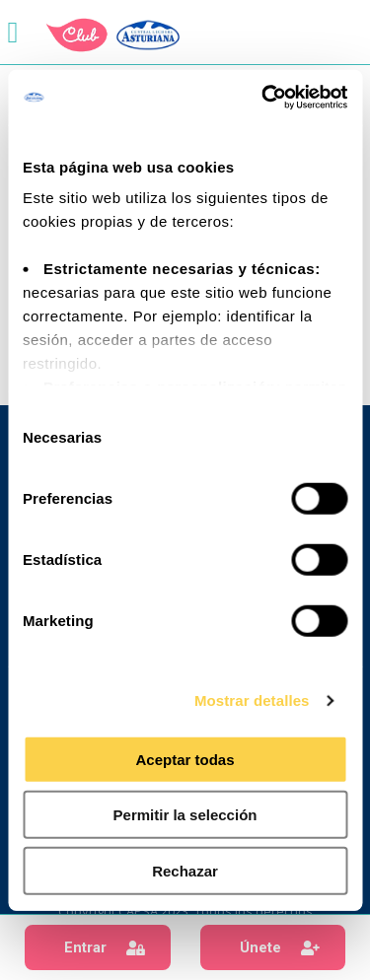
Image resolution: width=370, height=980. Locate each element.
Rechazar (185, 870)
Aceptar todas (185, 759)
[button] (98, 947)
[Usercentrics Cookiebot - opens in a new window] (263, 98)
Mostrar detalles (252, 700)
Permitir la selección (185, 815)
